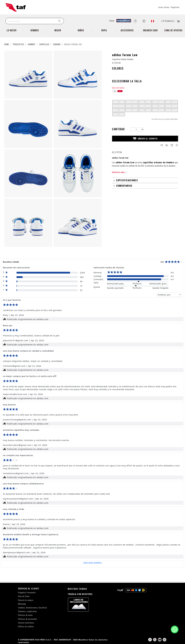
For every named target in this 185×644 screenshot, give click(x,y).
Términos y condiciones (27, 611)
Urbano (57, 44)
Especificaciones (127, 180)
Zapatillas (44, 44)
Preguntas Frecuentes (27, 593)
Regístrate (175, 7)
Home (7, 44)
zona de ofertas (173, 30)
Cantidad (118, 129)
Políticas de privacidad (27, 619)
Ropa (104, 30)
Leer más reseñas (92, 562)
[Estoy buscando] (31, 21)
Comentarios (124, 186)
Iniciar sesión (164, 7)
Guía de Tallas (24, 596)
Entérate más (119, 172)
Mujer (58, 30)
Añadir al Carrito (145, 139)
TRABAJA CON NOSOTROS (80, 594)
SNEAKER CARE (150, 30)
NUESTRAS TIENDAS (77, 589)
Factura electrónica (26, 623)
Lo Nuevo (12, 30)
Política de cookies (26, 626)
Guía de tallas (118, 88)
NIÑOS (81, 30)
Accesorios (127, 30)
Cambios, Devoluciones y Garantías (32, 608)
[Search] (59, 21)
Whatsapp (22, 604)
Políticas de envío (25, 615)
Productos (18, 44)
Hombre (35, 30)
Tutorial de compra (26, 600)
